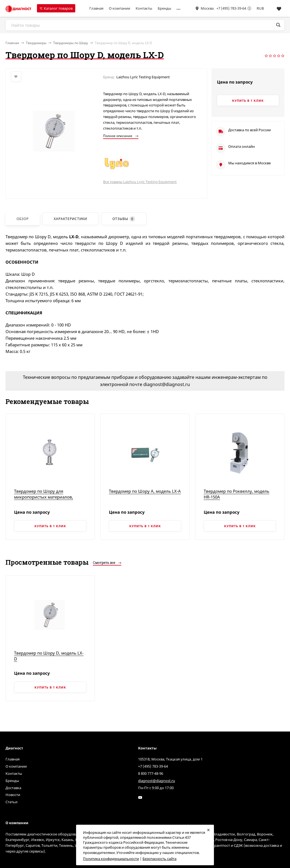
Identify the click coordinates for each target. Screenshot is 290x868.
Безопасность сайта (159, 859)
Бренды (164, 8)
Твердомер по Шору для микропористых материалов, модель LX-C (44, 497)
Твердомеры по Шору (71, 43)
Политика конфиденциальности (111, 859)
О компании (120, 8)
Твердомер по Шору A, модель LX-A (145, 491)
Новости (13, 795)
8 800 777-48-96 (151, 773)
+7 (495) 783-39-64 (231, 8)
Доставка (13, 788)
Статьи (11, 802)
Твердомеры (36, 43)
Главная (96, 8)
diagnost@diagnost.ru (157, 781)
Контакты (144, 8)
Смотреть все (107, 562)
